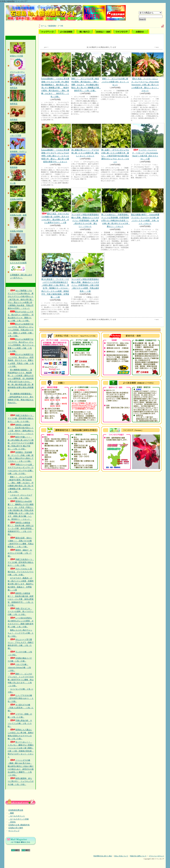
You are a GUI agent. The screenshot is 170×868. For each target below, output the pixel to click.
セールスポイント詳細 (18, 819)
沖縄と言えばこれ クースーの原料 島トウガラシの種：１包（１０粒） (21, 611)
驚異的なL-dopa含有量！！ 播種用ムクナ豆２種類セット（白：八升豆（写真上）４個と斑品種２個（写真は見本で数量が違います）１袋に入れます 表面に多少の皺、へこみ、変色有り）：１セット (21, 510)
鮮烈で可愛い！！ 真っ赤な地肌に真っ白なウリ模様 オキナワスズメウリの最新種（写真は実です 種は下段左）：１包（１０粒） (21, 443)
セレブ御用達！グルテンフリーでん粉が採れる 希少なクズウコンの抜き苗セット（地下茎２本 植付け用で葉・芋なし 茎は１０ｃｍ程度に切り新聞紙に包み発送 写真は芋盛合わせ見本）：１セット (21, 299)
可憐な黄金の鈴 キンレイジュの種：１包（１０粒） (20, 723)
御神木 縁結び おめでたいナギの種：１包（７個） (20, 553)
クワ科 (60, 26)
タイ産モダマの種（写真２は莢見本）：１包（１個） (21, 708)
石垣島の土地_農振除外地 (19, 825)
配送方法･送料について (138, 856)
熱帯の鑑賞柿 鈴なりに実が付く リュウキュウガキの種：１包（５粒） (21, 781)
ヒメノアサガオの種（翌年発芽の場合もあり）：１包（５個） (21, 698)
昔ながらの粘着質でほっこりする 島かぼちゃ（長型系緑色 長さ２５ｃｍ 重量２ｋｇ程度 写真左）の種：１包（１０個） (21, 360)
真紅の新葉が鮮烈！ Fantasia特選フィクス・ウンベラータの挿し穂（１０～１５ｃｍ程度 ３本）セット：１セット (145, 206)
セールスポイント (17, 816)
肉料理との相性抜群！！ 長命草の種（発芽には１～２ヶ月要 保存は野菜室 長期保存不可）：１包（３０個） (21, 529)
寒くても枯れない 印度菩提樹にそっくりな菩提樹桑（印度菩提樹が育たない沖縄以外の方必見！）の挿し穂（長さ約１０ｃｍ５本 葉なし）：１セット (115, 208)
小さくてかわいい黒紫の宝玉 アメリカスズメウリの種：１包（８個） (21, 572)
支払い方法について (121, 856)
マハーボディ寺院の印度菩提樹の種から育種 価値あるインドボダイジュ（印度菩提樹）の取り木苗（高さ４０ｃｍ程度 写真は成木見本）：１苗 (85, 272)
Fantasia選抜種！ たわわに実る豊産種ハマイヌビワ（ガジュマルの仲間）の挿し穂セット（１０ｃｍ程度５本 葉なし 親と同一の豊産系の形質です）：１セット (55, 143)
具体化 (12, 822)
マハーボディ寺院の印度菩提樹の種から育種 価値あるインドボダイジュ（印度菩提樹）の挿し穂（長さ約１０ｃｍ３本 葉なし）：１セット (85, 208)
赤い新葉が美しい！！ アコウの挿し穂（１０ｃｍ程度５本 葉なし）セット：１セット (85, 140)
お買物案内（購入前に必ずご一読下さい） (21, 275)
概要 (11, 813)
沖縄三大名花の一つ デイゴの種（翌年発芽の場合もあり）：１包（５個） (21, 562)
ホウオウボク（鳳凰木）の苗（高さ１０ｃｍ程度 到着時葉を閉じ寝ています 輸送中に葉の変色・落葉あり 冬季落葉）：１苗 (21, 584)
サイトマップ (14, 831)
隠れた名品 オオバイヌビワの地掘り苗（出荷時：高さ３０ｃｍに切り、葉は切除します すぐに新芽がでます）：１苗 (55, 206)
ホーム (44, 26)
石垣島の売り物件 (16, 828)
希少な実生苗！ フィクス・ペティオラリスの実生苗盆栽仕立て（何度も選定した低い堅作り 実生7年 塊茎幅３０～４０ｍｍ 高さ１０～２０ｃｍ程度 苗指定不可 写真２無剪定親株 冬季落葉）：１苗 (55, 275)
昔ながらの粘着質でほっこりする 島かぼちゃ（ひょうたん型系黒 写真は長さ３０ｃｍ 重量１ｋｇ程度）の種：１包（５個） (21, 330)
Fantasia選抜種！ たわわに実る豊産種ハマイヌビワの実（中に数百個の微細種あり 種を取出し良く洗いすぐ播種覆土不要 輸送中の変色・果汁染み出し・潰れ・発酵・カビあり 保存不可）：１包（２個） (55, 75)
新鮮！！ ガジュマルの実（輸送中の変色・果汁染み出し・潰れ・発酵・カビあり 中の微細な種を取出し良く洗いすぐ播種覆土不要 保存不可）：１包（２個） (86, 72)
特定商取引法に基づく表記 (103, 856)
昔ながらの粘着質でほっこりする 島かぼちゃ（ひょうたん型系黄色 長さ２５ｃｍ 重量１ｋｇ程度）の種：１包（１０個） (22, 345)
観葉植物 (52, 26)
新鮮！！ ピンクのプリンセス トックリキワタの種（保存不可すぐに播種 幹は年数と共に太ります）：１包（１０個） (21, 680)
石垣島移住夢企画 (16, 810)
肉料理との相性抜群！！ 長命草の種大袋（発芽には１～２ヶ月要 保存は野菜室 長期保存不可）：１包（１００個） (21, 599)
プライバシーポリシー (156, 856)
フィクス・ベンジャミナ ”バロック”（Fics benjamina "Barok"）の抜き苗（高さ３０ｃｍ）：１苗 (145, 142)
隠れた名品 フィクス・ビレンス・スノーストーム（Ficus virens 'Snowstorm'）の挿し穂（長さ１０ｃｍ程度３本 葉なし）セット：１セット (145, 72)
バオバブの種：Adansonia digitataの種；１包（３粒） (19, 667)
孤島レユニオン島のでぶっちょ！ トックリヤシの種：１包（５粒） (21, 633)
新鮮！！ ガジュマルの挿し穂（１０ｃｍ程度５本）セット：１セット (115, 69)
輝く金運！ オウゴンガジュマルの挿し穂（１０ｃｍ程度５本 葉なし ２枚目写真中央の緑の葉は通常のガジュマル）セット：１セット (115, 143)
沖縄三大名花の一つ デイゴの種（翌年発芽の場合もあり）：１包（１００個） (21, 418)
